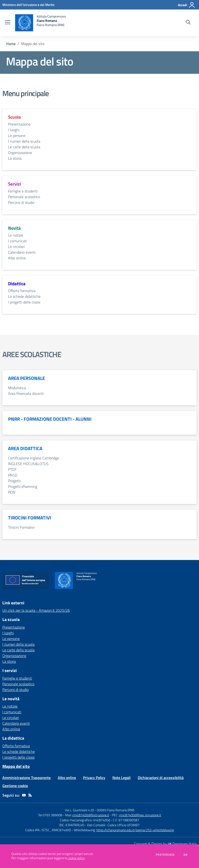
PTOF (12, 469)
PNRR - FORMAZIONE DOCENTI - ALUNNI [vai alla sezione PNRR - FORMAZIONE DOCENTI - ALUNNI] (50, 419)
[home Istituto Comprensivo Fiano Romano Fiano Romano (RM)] (40, 23)
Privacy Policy (94, 778)
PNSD (13, 475)
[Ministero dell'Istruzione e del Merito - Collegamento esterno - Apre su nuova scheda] (28, 5)
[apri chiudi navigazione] (8, 23)
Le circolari (16, 247)
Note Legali (122, 778)
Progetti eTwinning (23, 486)
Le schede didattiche (24, 296)
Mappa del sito (16, 766)
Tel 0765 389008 (51, 815)
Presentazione (19, 124)
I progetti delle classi (24, 302)
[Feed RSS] (30, 795)
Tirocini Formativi (21, 527)
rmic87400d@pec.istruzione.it (140, 815)
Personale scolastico (24, 197)
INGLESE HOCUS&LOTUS (28, 464)
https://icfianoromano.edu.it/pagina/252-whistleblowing (135, 830)
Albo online (17, 258)
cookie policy (76, 858)
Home (11, 44)
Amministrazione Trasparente (27, 778)
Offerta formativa (22, 291)
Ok (186, 855)
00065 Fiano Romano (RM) (116, 810)
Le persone (17, 135)
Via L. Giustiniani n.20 (80, 810)
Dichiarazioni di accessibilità (161, 778)
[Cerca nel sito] (188, 23)
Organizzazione (20, 153)
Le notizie (16, 235)
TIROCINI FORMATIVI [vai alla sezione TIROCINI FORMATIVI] (30, 518)
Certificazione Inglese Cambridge (33, 458)
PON (12, 492)
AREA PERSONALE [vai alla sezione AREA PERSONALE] (27, 378)
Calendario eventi (22, 252)
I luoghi (14, 130)
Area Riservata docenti (26, 393)
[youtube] (24, 795)
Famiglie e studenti (23, 191)
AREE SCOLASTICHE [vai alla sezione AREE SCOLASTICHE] (32, 354)
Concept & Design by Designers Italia (165, 844)
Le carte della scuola (24, 147)
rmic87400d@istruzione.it (91, 815)
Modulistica (17, 388)
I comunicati (18, 241)
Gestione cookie (15, 786)
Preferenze (165, 855)
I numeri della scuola (24, 141)
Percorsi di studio (21, 202)
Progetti (14, 481)
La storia (15, 158)
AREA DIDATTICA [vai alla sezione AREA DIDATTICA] (25, 448)
